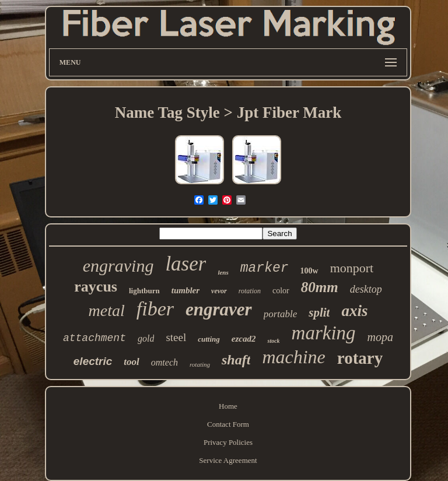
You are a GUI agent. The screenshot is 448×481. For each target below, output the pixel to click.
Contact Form (228, 424)
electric (93, 361)
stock (273, 341)
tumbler (185, 290)
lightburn (144, 291)
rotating (200, 364)
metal (107, 310)
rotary (360, 358)
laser (185, 264)
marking (324, 333)
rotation (250, 291)
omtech (164, 362)
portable (281, 314)
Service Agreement (228, 460)
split (319, 313)
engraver (219, 309)
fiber (155, 309)
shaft (236, 360)
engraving (118, 266)
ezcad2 (244, 339)
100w (309, 271)
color (281, 291)
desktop (366, 289)
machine (293, 357)
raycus (96, 287)
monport (352, 268)
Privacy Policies (228, 442)
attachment (94, 338)
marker (265, 268)
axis (354, 311)
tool (131, 362)
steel (176, 337)
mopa (380, 337)
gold (146, 338)
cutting (209, 339)
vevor (219, 291)
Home (228, 406)
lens (223, 272)
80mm (320, 287)
